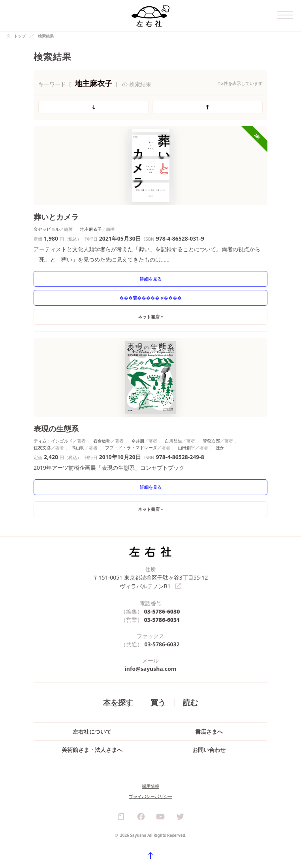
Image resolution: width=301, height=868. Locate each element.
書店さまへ (209, 731)
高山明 (78, 447)
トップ (20, 36)
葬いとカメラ (56, 217)
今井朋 (138, 441)
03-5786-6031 (162, 619)
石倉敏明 (102, 441)
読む (190, 701)
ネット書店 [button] (149, 317)
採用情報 (150, 786)
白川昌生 (173, 441)
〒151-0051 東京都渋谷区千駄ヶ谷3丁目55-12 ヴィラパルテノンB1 (151, 582)
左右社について (92, 731)
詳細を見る (151, 279)
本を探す (118, 701)
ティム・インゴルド (53, 441)
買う (158, 701)
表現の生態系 (56, 428)
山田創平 (186, 447)
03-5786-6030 (162, 611)
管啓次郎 (211, 441)
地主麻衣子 (91, 229)
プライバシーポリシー (150, 796)
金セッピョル (47, 229)
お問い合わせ (209, 749)
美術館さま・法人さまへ (92, 749)
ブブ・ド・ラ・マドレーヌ (131, 447)
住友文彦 (42, 447)
